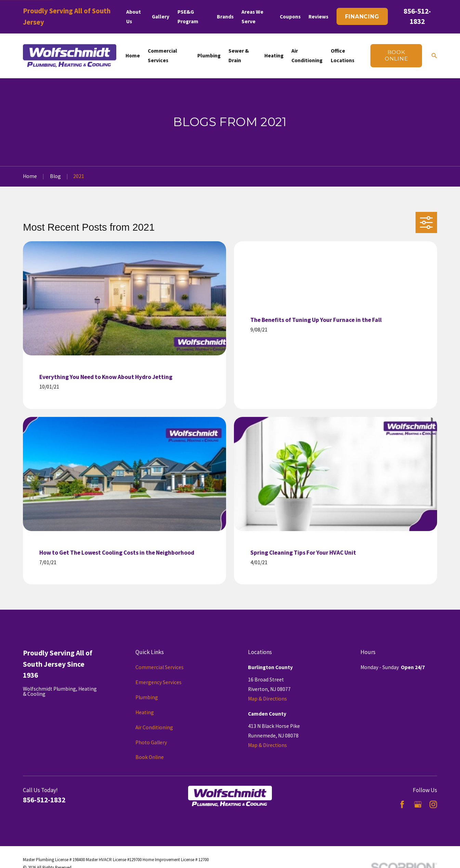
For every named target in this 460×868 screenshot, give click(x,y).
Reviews (318, 17)
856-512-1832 (44, 800)
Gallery (161, 17)
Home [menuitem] (133, 56)
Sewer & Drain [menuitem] (239, 56)
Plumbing (147, 697)
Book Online (150, 757)
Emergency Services (159, 682)
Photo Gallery (151, 742)
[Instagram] (433, 804)
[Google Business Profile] (418, 804)
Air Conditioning (154, 727)
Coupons (290, 17)
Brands (225, 17)
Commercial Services (160, 667)
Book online (396, 55)
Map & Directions (267, 699)
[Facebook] (402, 804)
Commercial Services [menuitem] (162, 56)
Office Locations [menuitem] (343, 56)
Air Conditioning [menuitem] (307, 56)
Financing (362, 17)
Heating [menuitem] (274, 56)
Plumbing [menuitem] (209, 56)
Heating (145, 712)
